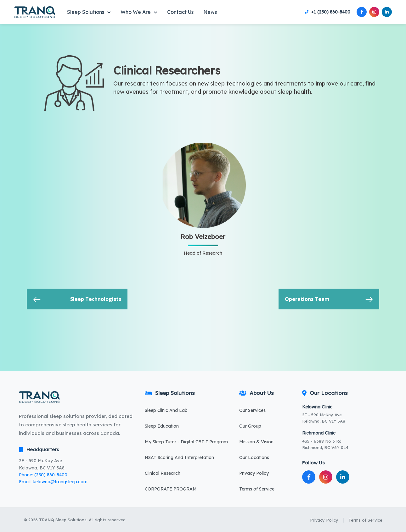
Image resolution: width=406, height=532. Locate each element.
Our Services (252, 410)
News (210, 12)
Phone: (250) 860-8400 (43, 475)
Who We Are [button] (139, 12)
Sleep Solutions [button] (89, 12)
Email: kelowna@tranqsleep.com (53, 482)
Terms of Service (257, 489)
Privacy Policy (254, 473)
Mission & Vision (256, 442)
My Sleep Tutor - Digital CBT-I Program (186, 442)
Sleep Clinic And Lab (166, 410)
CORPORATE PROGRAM (171, 489)
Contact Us (180, 12)
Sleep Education (162, 426)
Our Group (250, 426)
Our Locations (254, 457)
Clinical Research (163, 473)
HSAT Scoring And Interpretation (179, 457)
